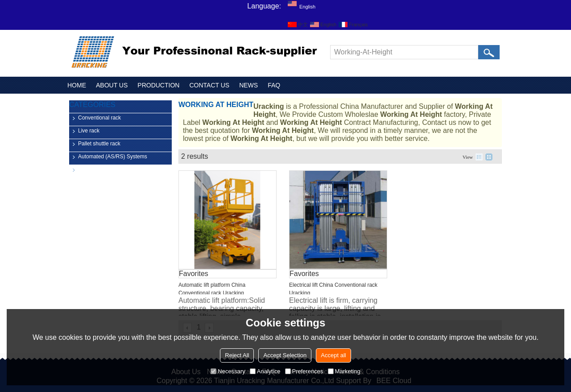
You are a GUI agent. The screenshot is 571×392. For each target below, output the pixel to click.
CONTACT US (209, 85)
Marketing (344, 371)
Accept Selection (285, 355)
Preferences (304, 371)
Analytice (265, 371)
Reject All (237, 355)
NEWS (248, 85)
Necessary (228, 371)
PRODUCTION (158, 85)
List (479, 157)
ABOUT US (112, 85)
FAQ (274, 85)
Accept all (333, 355)
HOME (77, 85)
